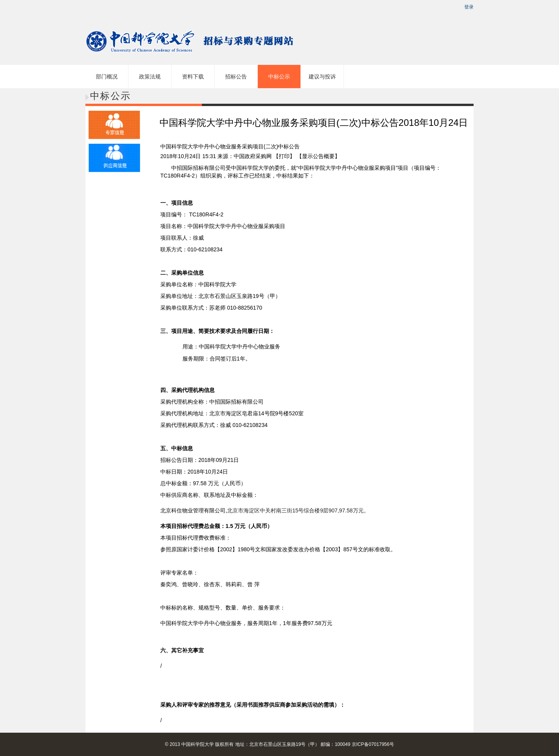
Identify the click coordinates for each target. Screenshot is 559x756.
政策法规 (150, 77)
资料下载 (193, 77)
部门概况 (107, 77)
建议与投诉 (322, 77)
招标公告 (236, 77)
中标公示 (279, 77)
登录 (469, 7)
